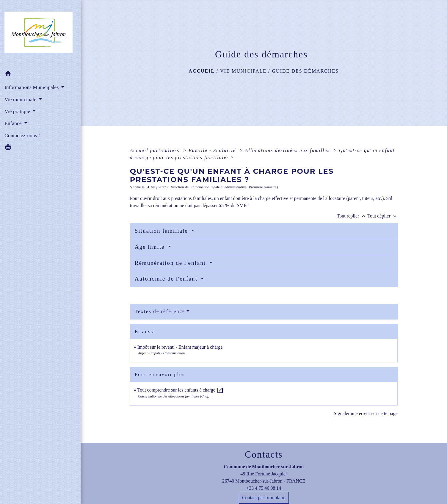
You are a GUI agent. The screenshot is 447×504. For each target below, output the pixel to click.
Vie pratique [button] (18, 111)
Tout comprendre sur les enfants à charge (180, 390)
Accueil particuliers (156, 150)
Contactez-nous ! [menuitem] (22, 135)
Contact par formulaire (264, 498)
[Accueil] (40, 34)
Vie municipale (243, 71)
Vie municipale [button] (21, 99)
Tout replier (352, 216)
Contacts (264, 454)
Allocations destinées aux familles (288, 150)
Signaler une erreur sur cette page (366, 413)
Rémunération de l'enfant (171, 263)
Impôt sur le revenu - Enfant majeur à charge (180, 347)
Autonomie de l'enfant (167, 279)
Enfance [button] (14, 123)
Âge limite (151, 247)
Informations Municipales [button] (32, 87)
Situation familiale (162, 231)
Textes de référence (160, 311)
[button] (40, 75)
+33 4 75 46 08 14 (264, 488)
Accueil (202, 71)
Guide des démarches (306, 71)
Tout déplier (382, 216)
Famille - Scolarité (213, 150)
